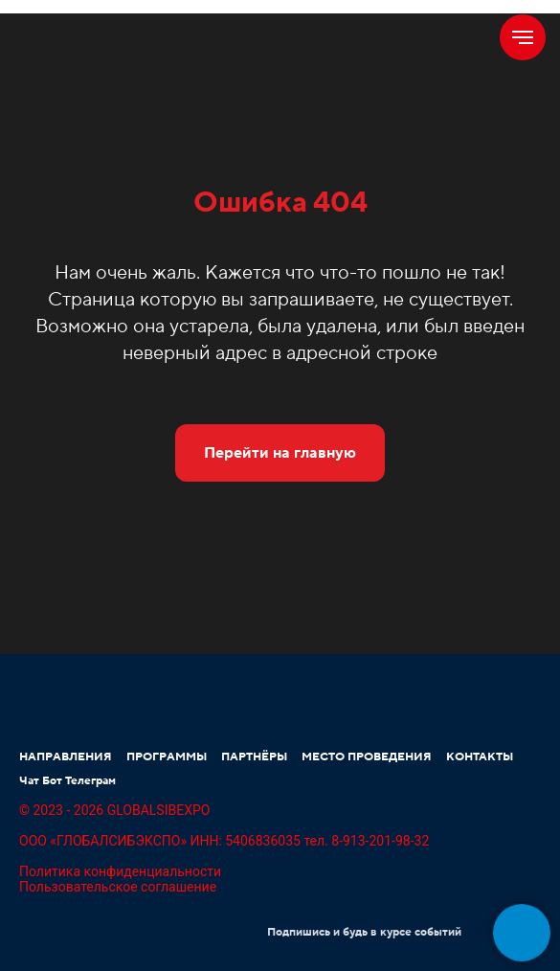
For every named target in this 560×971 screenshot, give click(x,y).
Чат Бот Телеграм (67, 781)
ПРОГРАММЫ (167, 757)
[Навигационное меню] (523, 37)
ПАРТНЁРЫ (254, 757)
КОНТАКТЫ (480, 757)
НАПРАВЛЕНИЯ (66, 757)
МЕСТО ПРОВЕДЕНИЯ (367, 757)
